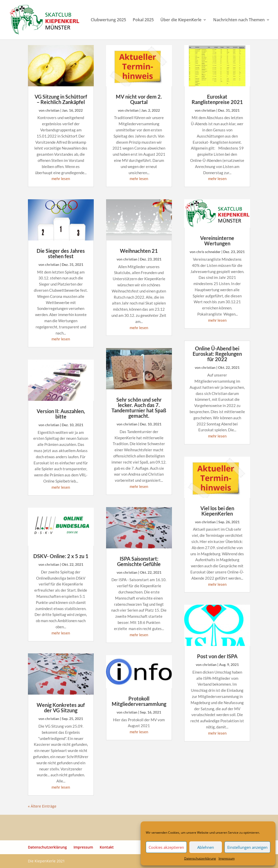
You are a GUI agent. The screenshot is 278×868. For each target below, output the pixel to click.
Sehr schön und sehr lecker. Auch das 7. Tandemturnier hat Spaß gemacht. (139, 408)
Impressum (227, 858)
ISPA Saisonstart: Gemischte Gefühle (139, 561)
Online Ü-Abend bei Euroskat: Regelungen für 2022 (217, 354)
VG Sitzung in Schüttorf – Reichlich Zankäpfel (61, 99)
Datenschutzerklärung (200, 858)
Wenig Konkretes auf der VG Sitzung (61, 708)
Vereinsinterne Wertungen (217, 241)
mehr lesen (61, 179)
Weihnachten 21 (139, 251)
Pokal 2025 (143, 20)
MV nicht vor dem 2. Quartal (139, 99)
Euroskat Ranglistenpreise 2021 (217, 99)
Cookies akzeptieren (166, 847)
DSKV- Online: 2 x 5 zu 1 (61, 556)
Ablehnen (206, 847)
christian (52, 110)
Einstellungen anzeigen (247, 847)
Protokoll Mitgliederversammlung (139, 701)
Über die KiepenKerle (181, 20)
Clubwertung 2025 (108, 20)
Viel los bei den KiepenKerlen (217, 511)
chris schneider (208, 252)
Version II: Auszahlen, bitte (61, 414)
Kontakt (107, 847)
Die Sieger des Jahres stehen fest (61, 253)
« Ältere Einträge (42, 806)
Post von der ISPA (217, 656)
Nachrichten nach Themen (239, 20)
